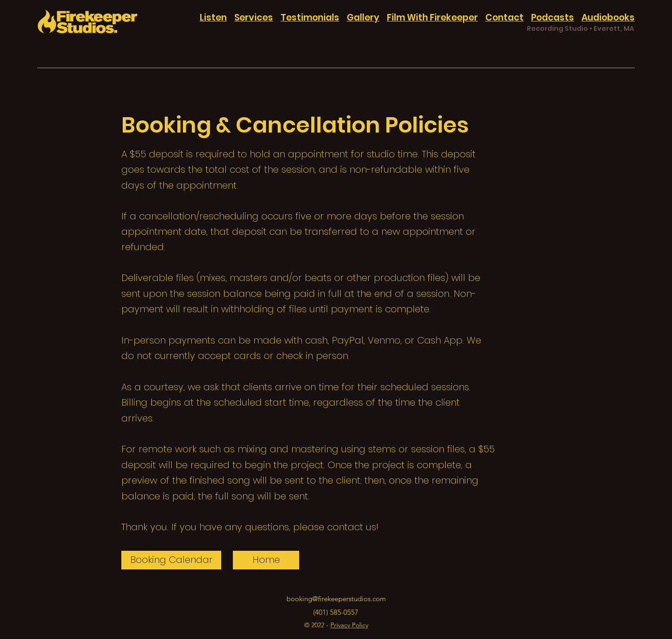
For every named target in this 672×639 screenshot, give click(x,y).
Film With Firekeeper (432, 18)
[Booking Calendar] (171, 560)
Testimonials (310, 18)
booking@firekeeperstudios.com (336, 599)
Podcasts (553, 18)
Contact (504, 18)
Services (254, 18)
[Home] (266, 560)
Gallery (363, 18)
